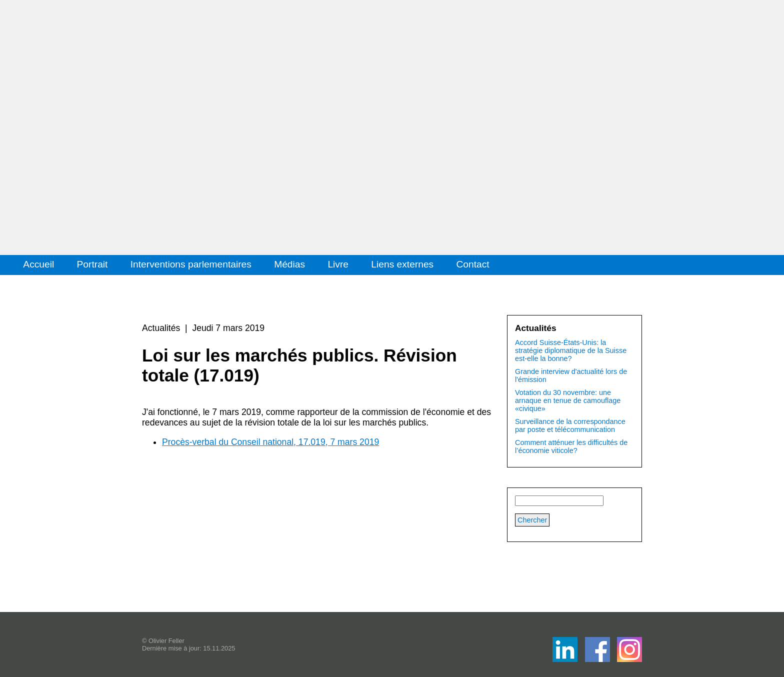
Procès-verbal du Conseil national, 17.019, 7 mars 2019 (270, 442)
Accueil (38, 264)
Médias (289, 264)
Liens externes (402, 264)
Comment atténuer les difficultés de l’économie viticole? (571, 446)
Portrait (92, 264)
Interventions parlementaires (191, 264)
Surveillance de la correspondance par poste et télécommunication (570, 425)
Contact (473, 264)
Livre (338, 264)
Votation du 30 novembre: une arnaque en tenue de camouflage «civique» (568, 400)
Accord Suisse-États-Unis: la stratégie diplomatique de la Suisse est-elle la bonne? (571, 350)
